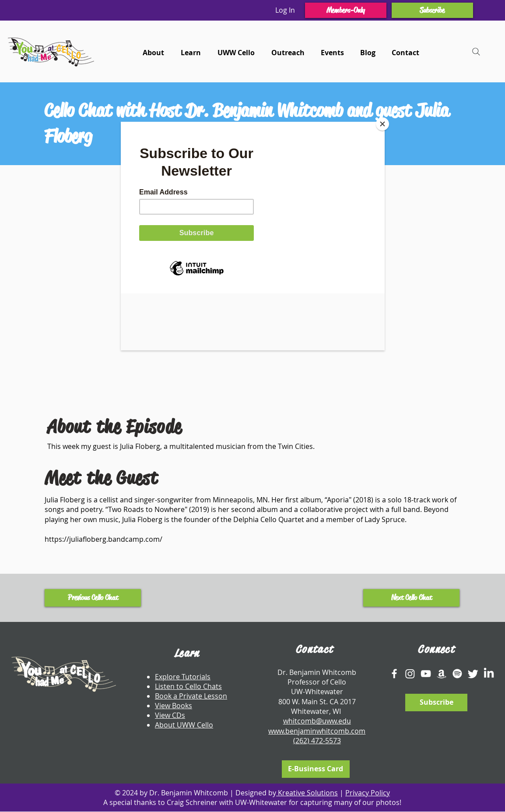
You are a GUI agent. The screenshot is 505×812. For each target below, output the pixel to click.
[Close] (382, 124)
